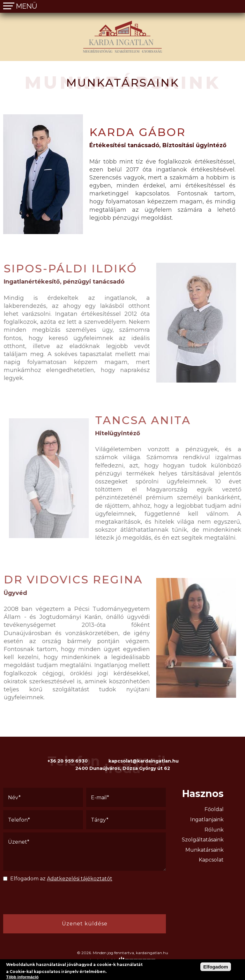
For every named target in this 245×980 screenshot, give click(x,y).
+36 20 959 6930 (68, 761)
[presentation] (48, 900)
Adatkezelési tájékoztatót (80, 879)
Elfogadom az (61, 879)
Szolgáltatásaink (203, 840)
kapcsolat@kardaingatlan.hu (144, 761)
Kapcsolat (211, 860)
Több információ (22, 977)
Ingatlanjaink (207, 820)
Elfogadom (216, 967)
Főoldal (214, 809)
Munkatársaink (204, 850)
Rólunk (214, 830)
